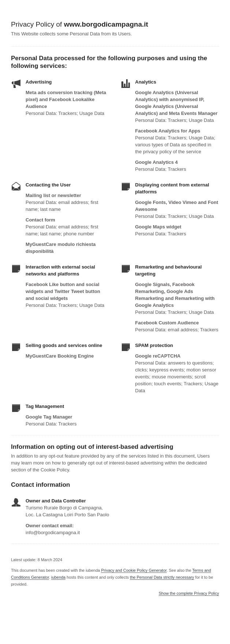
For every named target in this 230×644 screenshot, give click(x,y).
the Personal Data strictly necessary (162, 577)
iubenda (58, 577)
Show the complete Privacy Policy (189, 593)
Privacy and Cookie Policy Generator (134, 570)
